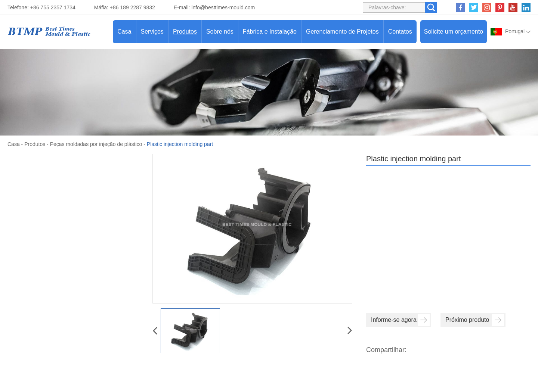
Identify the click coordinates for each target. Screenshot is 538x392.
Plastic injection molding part (180, 144)
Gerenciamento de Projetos (342, 32)
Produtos (185, 32)
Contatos (400, 32)
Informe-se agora (400, 320)
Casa (124, 32)
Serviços (152, 32)
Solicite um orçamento (454, 32)
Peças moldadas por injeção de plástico (96, 144)
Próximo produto (475, 320)
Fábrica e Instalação (270, 32)
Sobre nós (220, 32)
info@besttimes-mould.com (223, 7)
